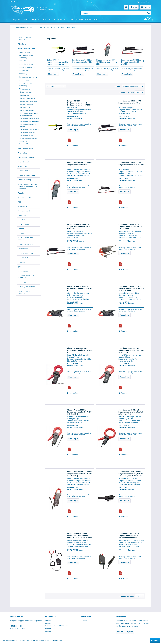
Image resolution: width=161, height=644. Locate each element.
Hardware (22, 233)
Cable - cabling (24, 224)
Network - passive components (25, 38)
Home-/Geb (23, 61)
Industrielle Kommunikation (25, 142)
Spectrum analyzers (26, 104)
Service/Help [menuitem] (143, 2)
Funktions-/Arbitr (25, 107)
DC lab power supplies (27, 110)
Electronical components (27, 157)
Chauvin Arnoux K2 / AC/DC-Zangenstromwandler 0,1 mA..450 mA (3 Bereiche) (129, 536)
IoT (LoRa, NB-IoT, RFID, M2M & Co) (27, 277)
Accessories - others (27, 135)
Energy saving (24, 80)
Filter (50, 86)
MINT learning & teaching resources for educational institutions (28, 186)
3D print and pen (24, 197)
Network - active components (24, 292)
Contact (48, 623)
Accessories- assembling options (28, 125)
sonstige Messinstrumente (29, 101)
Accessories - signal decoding (29, 129)
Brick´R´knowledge (25, 180)
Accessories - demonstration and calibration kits (29, 114)
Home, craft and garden (27, 253)
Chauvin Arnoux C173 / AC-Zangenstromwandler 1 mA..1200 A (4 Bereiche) (131, 350)
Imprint (48, 631)
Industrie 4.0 (23, 220)
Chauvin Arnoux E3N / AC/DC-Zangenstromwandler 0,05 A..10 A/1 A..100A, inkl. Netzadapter (131, 474)
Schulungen (22, 262)
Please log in (53, 74)
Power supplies (24, 249)
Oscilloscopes (24, 95)
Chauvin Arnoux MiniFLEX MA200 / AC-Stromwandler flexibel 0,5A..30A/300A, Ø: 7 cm (79, 536)
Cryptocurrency (24, 282)
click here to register (125, 632)
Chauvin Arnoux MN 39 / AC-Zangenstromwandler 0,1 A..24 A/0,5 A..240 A (130, 227)
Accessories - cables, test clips (30, 118)
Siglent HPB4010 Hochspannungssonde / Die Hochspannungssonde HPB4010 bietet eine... (57, 62)
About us (49, 621)
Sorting (117, 86)
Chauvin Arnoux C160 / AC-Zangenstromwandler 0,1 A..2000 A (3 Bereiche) (80, 412)
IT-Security (22, 215)
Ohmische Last (25, 52)
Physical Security (24, 211)
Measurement (24, 89)
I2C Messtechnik (25, 71)
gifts (20, 267)
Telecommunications (26, 148)
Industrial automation (27, 67)
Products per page (127, 92)
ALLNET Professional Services (26, 239)
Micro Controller (24, 162)
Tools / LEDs (22, 206)
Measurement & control (27, 48)
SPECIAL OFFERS (24, 271)
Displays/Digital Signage (27, 175)
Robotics (21, 193)
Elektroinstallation (25, 171)
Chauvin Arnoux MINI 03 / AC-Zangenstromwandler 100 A (83, 61)
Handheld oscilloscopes (28, 98)
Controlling (23, 74)
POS (20, 202)
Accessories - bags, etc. (28, 132)
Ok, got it (155, 640)
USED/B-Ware (23, 258)
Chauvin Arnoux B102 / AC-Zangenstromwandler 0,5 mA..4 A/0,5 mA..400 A (131, 412)
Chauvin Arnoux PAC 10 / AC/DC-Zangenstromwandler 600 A (107, 62)
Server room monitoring (28, 77)
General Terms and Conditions (57, 626)
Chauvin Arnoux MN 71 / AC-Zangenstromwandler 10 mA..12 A (79, 288)
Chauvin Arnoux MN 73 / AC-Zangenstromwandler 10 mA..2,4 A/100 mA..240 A (131, 288)
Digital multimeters (26, 92)
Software (21, 229)
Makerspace (23, 166)
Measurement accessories (29, 138)
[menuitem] (126, 7)
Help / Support (51, 629)
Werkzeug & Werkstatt (26, 287)
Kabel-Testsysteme (26, 64)
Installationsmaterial (26, 244)
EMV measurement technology (26, 57)
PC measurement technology (26, 85)
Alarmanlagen (23, 153)
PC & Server (22, 44)
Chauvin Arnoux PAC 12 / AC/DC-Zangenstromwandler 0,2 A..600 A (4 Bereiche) (80, 474)
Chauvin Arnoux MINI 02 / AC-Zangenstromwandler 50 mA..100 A (132, 62)
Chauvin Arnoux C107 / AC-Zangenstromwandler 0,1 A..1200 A (80, 350)
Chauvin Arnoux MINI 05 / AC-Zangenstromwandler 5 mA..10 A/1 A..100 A (79, 227)
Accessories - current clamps (29, 121)
